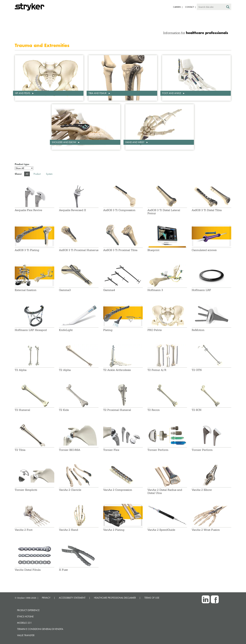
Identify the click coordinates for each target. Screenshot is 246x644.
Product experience (28, 610)
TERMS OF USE (152, 598)
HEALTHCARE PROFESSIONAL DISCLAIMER (115, 598)
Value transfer (26, 635)
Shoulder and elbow (64, 142)
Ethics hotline (25, 617)
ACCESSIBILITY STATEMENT (72, 598)
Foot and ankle (172, 93)
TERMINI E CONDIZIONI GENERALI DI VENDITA (40, 629)
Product (37, 174)
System (49, 174)
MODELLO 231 (24, 623)
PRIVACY (46, 598)
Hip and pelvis (23, 93)
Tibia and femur (98, 93)
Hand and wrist (135, 142)
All (27, 174)
